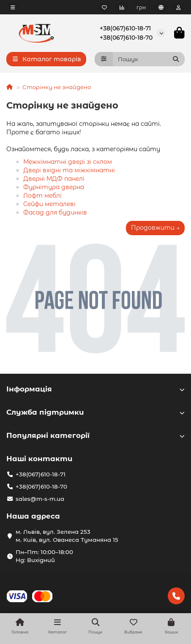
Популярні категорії (95, 435)
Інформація (95, 389)
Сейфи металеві (49, 204)
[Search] (149, 59)
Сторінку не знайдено (57, 87)
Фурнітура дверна (54, 187)
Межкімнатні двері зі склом (68, 162)
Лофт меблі (42, 196)
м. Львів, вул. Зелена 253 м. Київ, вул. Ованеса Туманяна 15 (67, 536)
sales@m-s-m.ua (40, 499)
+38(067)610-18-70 (126, 38)
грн (141, 7)
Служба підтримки (95, 412)
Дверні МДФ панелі (54, 179)
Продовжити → (155, 228)
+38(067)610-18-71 (125, 28)
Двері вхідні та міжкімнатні (69, 170)
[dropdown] (13, 7)
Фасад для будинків (55, 212)
